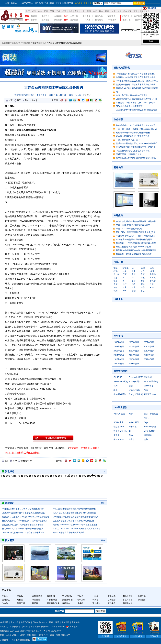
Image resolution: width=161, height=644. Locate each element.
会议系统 (81, 600)
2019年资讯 (149, 359)
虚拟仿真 (99, 16)
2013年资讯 (149, 351)
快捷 (152, 284)
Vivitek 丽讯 (134, 422)
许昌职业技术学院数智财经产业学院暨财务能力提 (74, 509)
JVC (133, 284)
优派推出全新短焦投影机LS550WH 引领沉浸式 (137, 143)
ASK (125, 291)
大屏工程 (74, 16)
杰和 (146, 439)
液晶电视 (112, 603)
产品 (58, 11)
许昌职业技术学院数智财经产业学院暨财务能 (136, 77)
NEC (152, 271)
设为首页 (39, 3)
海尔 (115, 284)
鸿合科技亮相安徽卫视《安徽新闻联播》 (134, 136)
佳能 (143, 268)
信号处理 (99, 20)
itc (130, 431)
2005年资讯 (119, 342)
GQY (146, 422)
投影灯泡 (51, 603)
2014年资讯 (119, 355)
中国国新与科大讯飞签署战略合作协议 (133, 151)
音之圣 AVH (119, 427)
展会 (101, 11)
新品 (70, 11)
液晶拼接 (36, 600)
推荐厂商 (118, 262)
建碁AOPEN (119, 439)
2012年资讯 (134, 351)
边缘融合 (74, 20)
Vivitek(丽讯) (134, 390)
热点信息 (118, 119)
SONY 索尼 (119, 422)
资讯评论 (10, 471)
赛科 (143, 284)
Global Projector (40, 622)
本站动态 (14, 622)
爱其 (134, 274)
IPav (152, 287)
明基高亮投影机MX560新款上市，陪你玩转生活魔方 (25, 521)
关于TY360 (26, 622)
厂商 (46, 11)
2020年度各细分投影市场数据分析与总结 (134, 240)
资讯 (34, 11)
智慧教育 (125, 16)
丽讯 (143, 278)
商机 (77, 11)
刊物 (46, 3)
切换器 (80, 603)
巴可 (125, 274)
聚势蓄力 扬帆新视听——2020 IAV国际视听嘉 (136, 250)
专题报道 (118, 215)
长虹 (125, 284)
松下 (134, 271)
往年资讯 (118, 336)
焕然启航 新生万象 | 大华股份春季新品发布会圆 (23, 525)
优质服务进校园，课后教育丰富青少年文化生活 (73, 521)
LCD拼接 (86, 20)
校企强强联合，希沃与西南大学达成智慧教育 (136, 125)
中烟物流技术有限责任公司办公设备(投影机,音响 (23, 509)
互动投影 (96, 603)
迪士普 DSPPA (120, 431)
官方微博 (72, 627)
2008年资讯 (119, 347)
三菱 (125, 271)
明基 (115, 281)
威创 (115, 287)
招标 (107, 11)
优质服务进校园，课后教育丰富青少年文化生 (136, 85)
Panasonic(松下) (136, 377)
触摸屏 (35, 603)
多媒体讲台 (128, 600)
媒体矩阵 (4, 622)
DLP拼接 (86, 16)
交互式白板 (67, 596)
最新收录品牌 (121, 371)
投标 (32, 183)
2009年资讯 (134, 347)
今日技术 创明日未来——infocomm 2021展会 (136, 236)
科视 (115, 271)
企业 (40, 11)
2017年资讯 (119, 359)
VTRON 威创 (119, 414)
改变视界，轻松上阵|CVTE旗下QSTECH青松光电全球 (26, 517)
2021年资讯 (134, 364)
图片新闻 (10, 540)
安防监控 (111, 16)
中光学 (153, 281)
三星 (125, 287)
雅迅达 (132, 439)
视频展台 (66, 603)
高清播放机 (128, 603)
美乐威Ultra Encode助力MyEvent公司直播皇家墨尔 (75, 525)
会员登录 (79, 3)
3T (124, 281)
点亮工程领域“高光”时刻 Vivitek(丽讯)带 (134, 247)
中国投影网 (15, 43)
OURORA (118, 377)
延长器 (20, 600)
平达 (143, 291)
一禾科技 (133, 427)
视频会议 (6, 600)
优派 (152, 268)
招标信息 (42, 43)
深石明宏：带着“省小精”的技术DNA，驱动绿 (135, 103)
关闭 (151, 41)
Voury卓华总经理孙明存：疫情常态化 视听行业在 (23, 513)
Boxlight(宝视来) (136, 394)
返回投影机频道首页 (56, 438)
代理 (64, 11)
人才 (113, 11)
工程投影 (46, 16)
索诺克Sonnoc (150, 394)
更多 (103, 503)
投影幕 (34, 20)
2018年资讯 (134, 359)
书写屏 (80, 596)
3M (133, 278)
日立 (143, 271)
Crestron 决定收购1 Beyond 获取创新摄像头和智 (23, 533)
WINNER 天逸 (150, 427)
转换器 (95, 600)
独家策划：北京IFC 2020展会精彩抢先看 (134, 254)
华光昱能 (148, 377)
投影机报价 (35, 627)
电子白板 (126, 20)
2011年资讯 (119, 351)
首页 (28, 11)
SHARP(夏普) (120, 394)
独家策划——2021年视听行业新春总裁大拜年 (136, 243)
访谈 (52, 11)
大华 (131, 414)
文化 (119, 11)
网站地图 (65, 622)
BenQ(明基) (149, 386)
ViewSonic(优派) (121, 382)
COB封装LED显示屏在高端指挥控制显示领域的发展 (75, 517)
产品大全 (6, 590)
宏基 (143, 281)
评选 (135, 11)
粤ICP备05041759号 (52, 631)
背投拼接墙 (37, 596)
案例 (89, 11)
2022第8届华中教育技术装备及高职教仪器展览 (136, 110)
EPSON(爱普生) (151, 382)
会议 (95, 11)
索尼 (115, 268)
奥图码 (153, 274)
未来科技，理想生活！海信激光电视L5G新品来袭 (74, 513)
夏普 (134, 281)
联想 (115, 278)
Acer (146, 390)
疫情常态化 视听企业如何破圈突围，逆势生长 (136, 147)
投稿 (52, 3)
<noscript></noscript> (52, 486)
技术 (83, 11)
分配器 (95, 596)
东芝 (143, 274)
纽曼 (134, 287)
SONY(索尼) (134, 382)
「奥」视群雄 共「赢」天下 (128, 140)
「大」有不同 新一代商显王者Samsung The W (136, 129)
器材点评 (127, 11)
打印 (19, 100)
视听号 (59, 3)
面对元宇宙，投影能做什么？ (129, 154)
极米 (115, 390)
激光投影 (46, 20)
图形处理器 (128, 596)
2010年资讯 (149, 347)
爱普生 (126, 268)
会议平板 (139, 20)
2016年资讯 (149, 355)
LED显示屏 (112, 20)
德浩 (143, 287)
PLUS (116, 274)
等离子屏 (21, 603)
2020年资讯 (119, 364)
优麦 (115, 291)
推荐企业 (118, 299)
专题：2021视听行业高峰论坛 (129, 229)
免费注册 (88, 3)
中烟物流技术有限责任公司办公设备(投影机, (135, 74)
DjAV (131, 435)
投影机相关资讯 (122, 68)
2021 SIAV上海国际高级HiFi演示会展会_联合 (136, 232)
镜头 (57, 603)
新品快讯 (118, 167)
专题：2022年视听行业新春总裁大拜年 (133, 225)
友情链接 (76, 622)
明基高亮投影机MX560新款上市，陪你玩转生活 (137, 81)
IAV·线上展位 (120, 407)
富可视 (153, 278)
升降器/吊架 (67, 600)
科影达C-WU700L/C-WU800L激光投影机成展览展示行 (77, 529)
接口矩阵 (51, 596)
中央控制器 (52, 600)
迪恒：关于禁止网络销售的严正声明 (69, 533)
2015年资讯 (134, 355)
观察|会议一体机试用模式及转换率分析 (133, 133)
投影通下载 (68, 3)
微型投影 (58, 20)
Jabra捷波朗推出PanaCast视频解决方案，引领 (137, 99)
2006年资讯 (134, 342)
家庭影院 (58, 16)
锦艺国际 (148, 435)
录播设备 (142, 600)
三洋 (134, 268)
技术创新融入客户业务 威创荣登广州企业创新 (136, 158)
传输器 (5, 603)
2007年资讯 (149, 342)
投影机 (34, 16)
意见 (57, 622)
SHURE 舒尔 (149, 431)
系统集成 (138, 16)
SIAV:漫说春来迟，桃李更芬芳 (129, 106)
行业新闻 (26, 43)
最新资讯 (10, 503)
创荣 (134, 291)
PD (124, 278)
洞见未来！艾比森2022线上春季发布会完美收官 (23, 529)
